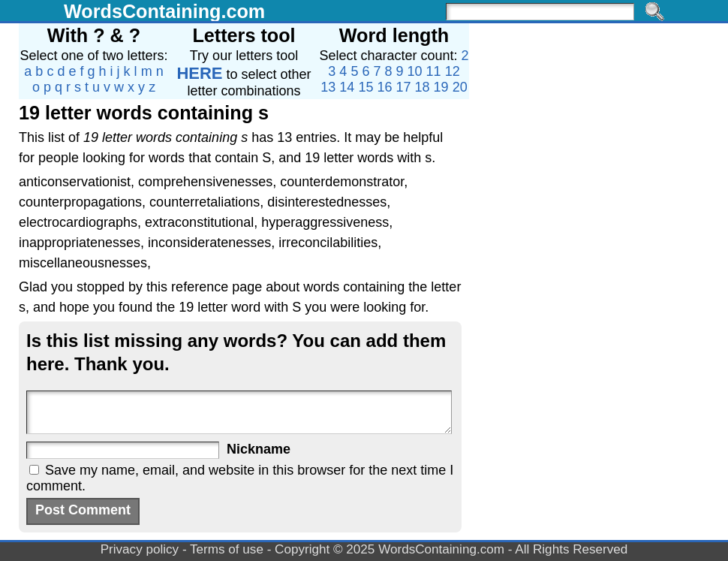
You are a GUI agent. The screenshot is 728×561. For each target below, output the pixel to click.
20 (460, 87)
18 (423, 87)
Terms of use (227, 549)
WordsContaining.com (164, 11)
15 (366, 87)
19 (441, 87)
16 (384, 87)
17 (404, 87)
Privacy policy (140, 549)
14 (347, 87)
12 (453, 71)
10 (415, 71)
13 (328, 87)
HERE (199, 73)
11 (434, 71)
